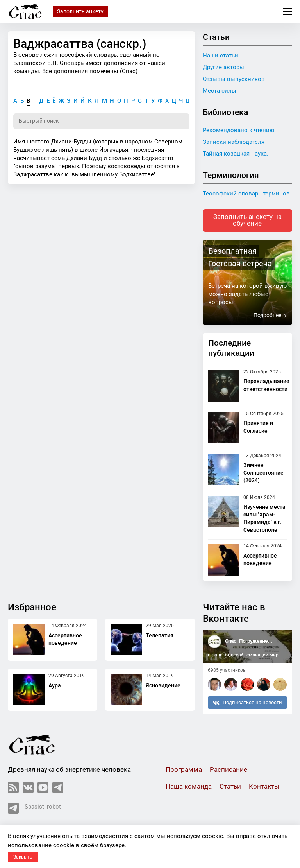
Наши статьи (221, 56)
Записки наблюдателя (234, 142)
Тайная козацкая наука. (236, 154)
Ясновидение (163, 686)
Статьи (230, 788)
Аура (55, 686)
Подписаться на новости (247, 703)
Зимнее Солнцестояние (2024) (263, 474)
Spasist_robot (34, 809)
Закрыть (23, 857)
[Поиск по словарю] (101, 122)
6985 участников (227, 671)
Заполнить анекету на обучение (247, 221)
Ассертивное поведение (65, 640)
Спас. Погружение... (249, 642)
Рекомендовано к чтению (238, 130)
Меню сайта (287, 12)
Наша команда (189, 788)
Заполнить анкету (80, 11)
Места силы (220, 91)
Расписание (229, 771)
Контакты (264, 788)
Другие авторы (223, 67)
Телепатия (160, 636)
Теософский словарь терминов (246, 194)
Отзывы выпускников (234, 79)
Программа (184, 771)
